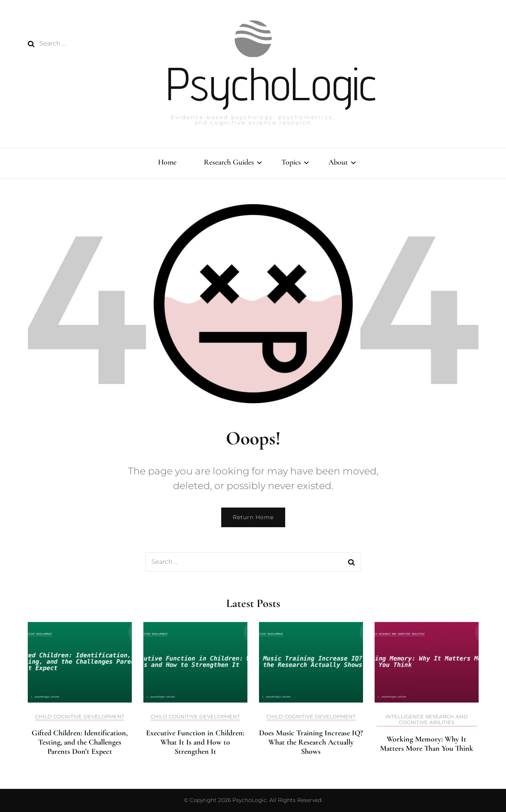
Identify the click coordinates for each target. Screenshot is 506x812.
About (338, 162)
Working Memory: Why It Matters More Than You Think (427, 744)
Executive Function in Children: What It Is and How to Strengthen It (195, 742)
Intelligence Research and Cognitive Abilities (427, 720)
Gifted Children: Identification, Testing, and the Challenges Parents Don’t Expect (80, 742)
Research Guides (229, 162)
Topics (291, 162)
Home (167, 162)
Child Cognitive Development (80, 717)
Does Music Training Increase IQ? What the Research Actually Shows (311, 742)
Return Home (253, 517)
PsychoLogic (272, 83)
